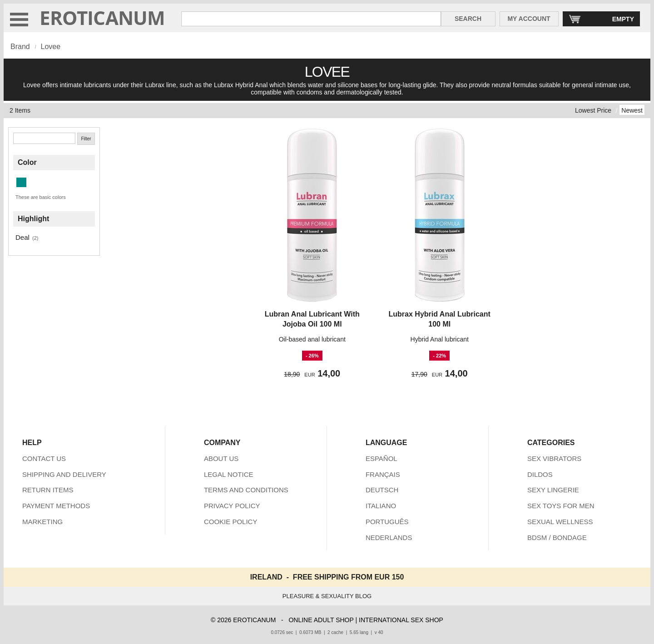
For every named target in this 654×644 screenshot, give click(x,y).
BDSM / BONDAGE (557, 537)
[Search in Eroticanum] (311, 19)
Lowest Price (593, 110)
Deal (22, 237)
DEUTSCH (382, 490)
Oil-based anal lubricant (312, 339)
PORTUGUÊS (387, 522)
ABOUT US (221, 458)
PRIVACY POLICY (232, 506)
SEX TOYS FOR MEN (561, 506)
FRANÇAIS (383, 474)
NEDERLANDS (389, 537)
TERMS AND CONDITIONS (246, 490)
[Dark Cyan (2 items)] (21, 182)
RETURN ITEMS (48, 490)
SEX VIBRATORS (554, 458)
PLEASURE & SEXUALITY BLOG (327, 596)
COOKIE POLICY (231, 522)
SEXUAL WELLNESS (560, 522)
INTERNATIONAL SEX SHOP (401, 620)
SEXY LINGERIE (553, 490)
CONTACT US (44, 458)
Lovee (50, 47)
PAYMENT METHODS (56, 506)
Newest (632, 110)
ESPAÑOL (381, 458)
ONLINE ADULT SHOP (321, 620)
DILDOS (540, 474)
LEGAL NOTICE (229, 474)
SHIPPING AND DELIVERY (64, 474)
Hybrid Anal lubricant (440, 339)
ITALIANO (381, 506)
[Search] (44, 138)
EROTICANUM (102, 17)
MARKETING (42, 522)
